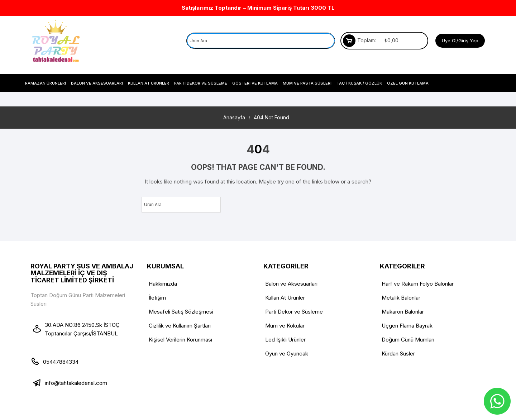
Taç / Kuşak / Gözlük (359, 83)
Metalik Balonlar (401, 298)
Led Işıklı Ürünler (285, 340)
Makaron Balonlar (403, 312)
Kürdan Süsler (398, 354)
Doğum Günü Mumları (408, 340)
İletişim (157, 298)
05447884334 (61, 362)
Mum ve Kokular (285, 326)
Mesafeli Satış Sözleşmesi (181, 312)
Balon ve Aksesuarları (97, 83)
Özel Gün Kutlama (408, 83)
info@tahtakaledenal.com (76, 383)
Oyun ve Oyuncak (287, 354)
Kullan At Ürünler (149, 83)
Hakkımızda (163, 284)
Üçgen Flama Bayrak (407, 326)
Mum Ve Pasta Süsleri (307, 83)
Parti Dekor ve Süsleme (201, 83)
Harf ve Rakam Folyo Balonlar (418, 284)
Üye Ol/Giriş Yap (460, 40)
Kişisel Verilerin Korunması (180, 340)
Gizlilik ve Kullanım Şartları (180, 326)
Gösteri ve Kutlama (255, 83)
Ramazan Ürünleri (46, 83)
